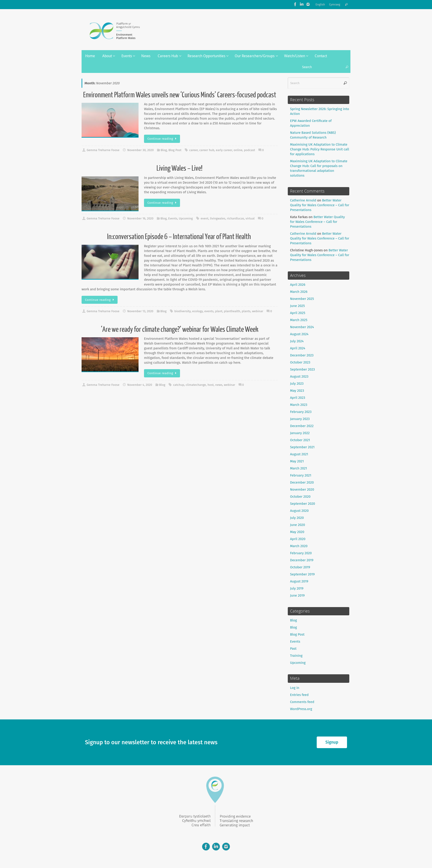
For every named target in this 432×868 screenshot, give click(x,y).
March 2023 (299, 405)
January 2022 (300, 433)
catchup (179, 385)
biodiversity (183, 311)
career (194, 150)
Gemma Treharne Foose (103, 150)
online (238, 150)
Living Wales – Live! (180, 168)
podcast (250, 150)
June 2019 (297, 595)
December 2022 (302, 426)
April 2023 (298, 398)
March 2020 (299, 546)
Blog (164, 150)
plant (219, 311)
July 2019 (297, 588)
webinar (258, 311)
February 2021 (301, 475)
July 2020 (297, 518)
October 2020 (300, 497)
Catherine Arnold (303, 200)
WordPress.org (301, 709)
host (211, 385)
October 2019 (300, 567)
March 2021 (298, 468)
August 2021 (299, 454)
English (320, 4)
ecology (198, 311)
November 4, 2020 (140, 385)
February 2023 (301, 412)
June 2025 (297, 306)
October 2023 (300, 362)
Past (293, 649)
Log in (295, 688)
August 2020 (299, 511)
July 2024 (297, 341)
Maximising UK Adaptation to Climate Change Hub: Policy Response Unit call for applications (320, 149)
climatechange (196, 385)
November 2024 (302, 327)
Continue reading (163, 139)
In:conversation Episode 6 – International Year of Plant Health (180, 237)
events (209, 311)
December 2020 (302, 482)
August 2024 (299, 334)
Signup (332, 742)
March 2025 (299, 320)
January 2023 (300, 419)
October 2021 (300, 440)
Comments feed (302, 702)
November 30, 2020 (140, 150)
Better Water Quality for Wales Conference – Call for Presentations (320, 205)
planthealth (232, 311)
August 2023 (299, 376)
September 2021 (302, 447)
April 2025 (298, 313)
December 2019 (302, 560)
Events (173, 218)
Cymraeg (335, 4)
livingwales (217, 218)
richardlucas (235, 218)
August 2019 (299, 581)
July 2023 (297, 384)
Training (296, 656)
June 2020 (298, 525)
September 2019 (302, 574)
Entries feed (299, 695)
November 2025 (302, 299)
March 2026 (299, 292)
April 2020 (298, 539)
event (205, 218)
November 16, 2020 (140, 218)
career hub (207, 150)
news (219, 385)
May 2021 (297, 461)
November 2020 (302, 489)
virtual (250, 218)
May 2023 (297, 391)
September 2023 (302, 369)
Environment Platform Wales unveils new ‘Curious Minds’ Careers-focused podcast (180, 95)
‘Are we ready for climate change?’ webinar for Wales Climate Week (180, 330)
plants (246, 311)
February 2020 (301, 553)
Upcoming (186, 218)
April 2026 (298, 285)
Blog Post (175, 150)
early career (224, 150)
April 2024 (298, 348)
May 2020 (297, 532)
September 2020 (303, 504)
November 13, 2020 (140, 311)
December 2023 (302, 355)
